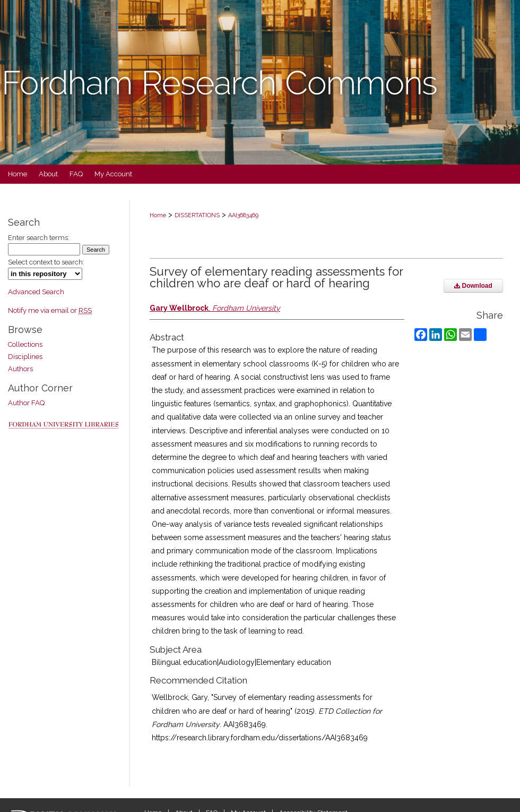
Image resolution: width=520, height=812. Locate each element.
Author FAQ (26, 403)
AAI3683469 (243, 215)
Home (158, 215)
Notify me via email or (50, 310)
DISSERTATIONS (197, 215)
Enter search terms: (39, 238)
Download (473, 286)
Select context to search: (46, 262)
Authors (20, 369)
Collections (25, 344)
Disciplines (25, 357)
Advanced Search (36, 292)
